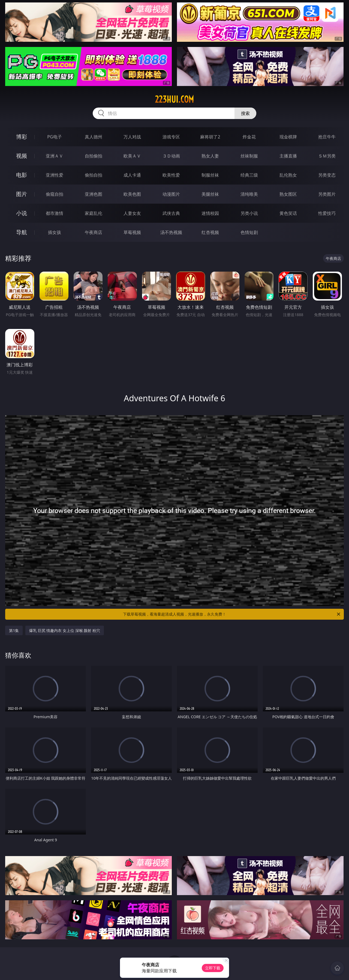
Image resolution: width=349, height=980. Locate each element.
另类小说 (249, 213)
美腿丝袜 (210, 194)
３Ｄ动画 (171, 156)
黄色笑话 (288, 213)
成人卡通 (132, 175)
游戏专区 (171, 137)
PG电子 (54, 137)
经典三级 (249, 175)
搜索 (245, 113)
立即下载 (213, 968)
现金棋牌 (288, 137)
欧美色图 (132, 194)
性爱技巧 (327, 213)
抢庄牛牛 (327, 137)
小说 (22, 213)
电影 (22, 175)
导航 (22, 232)
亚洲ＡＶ (55, 156)
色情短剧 (249, 232)
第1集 (14, 630)
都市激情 (55, 213)
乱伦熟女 (288, 175)
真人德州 (94, 137)
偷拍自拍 (94, 175)
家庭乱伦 (94, 213)
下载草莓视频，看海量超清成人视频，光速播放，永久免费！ (232, 614)
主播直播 (288, 156)
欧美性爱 (171, 175)
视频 (22, 156)
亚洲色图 (94, 194)
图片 (22, 194)
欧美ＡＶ (132, 156)
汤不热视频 (171, 232)
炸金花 (249, 137)
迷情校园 (210, 213)
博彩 (22, 137)
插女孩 (55, 232)
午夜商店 (94, 232)
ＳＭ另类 (327, 156)
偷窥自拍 (55, 194)
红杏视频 (210, 232)
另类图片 (327, 194)
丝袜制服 (249, 156)
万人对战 (132, 137)
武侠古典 (171, 213)
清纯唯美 (249, 194)
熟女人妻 (210, 156)
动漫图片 (171, 194)
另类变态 (327, 175)
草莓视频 (132, 232)
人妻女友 (132, 213)
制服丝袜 (210, 175)
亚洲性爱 (55, 175)
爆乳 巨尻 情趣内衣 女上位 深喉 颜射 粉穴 (65, 630)
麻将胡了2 (210, 137)
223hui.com (174, 99)
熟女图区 (288, 194)
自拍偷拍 (94, 156)
